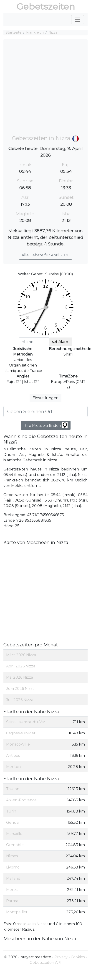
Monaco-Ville (18, 744)
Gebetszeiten (46, 7)
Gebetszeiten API (45, 963)
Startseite (14, 32)
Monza (12, 890)
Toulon (13, 789)
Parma (12, 901)
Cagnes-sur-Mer (21, 733)
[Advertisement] (43, 89)
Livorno (13, 867)
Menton (13, 767)
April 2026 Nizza (21, 666)
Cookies (78, 957)
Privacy (61, 957)
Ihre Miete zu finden (46, 425)
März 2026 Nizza (21, 655)
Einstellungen (45, 398)
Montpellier (17, 912)
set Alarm (61, 342)
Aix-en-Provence (21, 800)
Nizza (53, 32)
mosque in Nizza (32, 924)
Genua (12, 822)
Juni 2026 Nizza (20, 689)
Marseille (14, 834)
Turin (11, 811)
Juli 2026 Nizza (20, 700)
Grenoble (15, 845)
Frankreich (35, 32)
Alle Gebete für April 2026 (45, 255)
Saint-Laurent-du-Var (26, 722)
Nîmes (12, 856)
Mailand (13, 878)
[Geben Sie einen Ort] (45, 412)
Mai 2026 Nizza (20, 677)
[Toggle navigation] (78, 20)
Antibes (13, 756)
